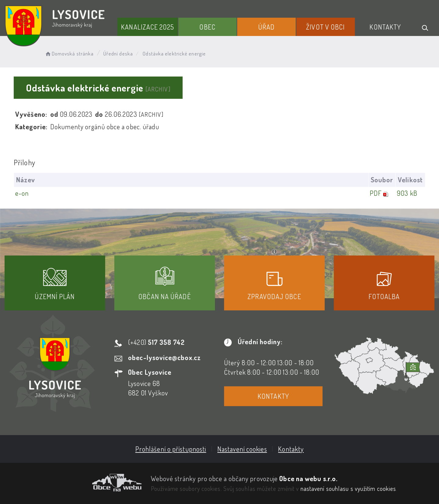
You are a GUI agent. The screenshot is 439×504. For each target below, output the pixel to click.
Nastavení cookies (242, 449)
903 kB (407, 193)
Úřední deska (118, 54)
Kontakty (385, 27)
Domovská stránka (69, 54)
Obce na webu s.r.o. (308, 478)
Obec (207, 27)
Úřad (266, 27)
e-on (22, 193)
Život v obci (325, 27)
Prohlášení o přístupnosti (171, 449)
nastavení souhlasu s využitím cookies (348, 488)
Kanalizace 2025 (148, 27)
